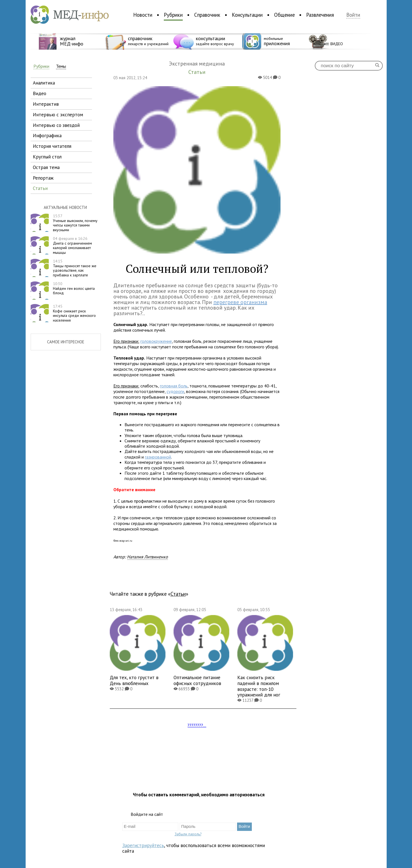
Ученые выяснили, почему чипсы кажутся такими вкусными (75, 223)
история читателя (52, 146)
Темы (61, 66)
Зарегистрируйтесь (143, 845)
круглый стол (47, 157)
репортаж (43, 178)
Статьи (178, 594)
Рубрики (173, 15)
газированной (158, 457)
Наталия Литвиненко (148, 557)
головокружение (156, 341)
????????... (197, 725)
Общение (284, 15)
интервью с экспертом (58, 114)
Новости (143, 15)
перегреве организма (240, 302)
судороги (175, 391)
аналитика (44, 83)
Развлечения (320, 15)
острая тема (46, 167)
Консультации (247, 15)
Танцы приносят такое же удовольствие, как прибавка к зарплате (75, 268)
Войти (353, 15)
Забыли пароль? (188, 834)
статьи (40, 188)
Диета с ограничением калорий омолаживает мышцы (72, 245)
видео (40, 93)
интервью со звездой (56, 125)
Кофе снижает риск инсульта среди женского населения (74, 313)
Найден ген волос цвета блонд (74, 288)
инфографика (47, 135)
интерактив (46, 104)
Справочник (207, 15)
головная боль (174, 386)
